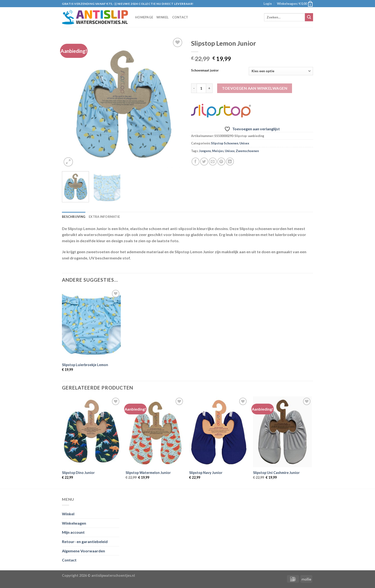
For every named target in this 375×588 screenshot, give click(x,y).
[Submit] (309, 17)
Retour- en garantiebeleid (85, 541)
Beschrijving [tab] (74, 217)
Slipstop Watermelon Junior (148, 473)
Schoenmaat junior (205, 71)
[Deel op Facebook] (196, 162)
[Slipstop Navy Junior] (219, 432)
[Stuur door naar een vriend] (213, 162)
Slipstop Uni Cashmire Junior (276, 473)
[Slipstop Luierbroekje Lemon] (91, 324)
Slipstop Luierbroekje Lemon (85, 365)
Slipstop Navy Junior (206, 473)
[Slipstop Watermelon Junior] (155, 432)
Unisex (244, 143)
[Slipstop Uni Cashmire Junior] (283, 432)
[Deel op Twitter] (204, 162)
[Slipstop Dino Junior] (91, 432)
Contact (180, 17)
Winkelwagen (74, 523)
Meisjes (218, 151)
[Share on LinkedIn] (230, 162)
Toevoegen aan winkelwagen (255, 88)
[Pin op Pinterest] (221, 162)
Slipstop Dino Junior (78, 473)
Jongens (205, 151)
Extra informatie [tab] (104, 217)
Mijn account (73, 532)
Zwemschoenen (247, 151)
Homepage (144, 17)
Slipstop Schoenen (225, 143)
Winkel (163, 17)
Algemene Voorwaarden (83, 551)
